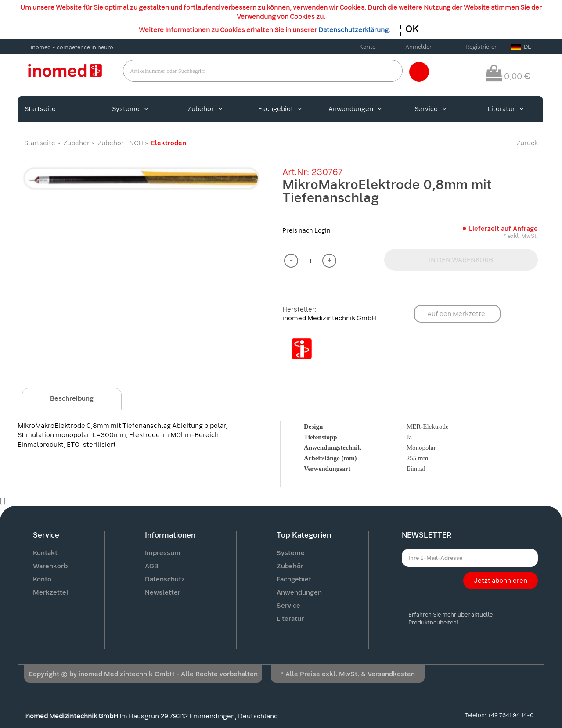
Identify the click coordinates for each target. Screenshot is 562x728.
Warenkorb (50, 566)
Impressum (163, 553)
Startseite (40, 109)
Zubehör (205, 109)
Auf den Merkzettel (457, 314)
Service (431, 109)
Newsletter (163, 592)
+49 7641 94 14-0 (510, 715)
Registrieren (482, 47)
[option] (141, 178)
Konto (367, 47)
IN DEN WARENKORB (461, 260)
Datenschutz (165, 579)
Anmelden (419, 47)
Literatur (506, 109)
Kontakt (45, 553)
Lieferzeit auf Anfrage (503, 229)
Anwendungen (355, 109)
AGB (152, 566)
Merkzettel (51, 592)
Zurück (527, 143)
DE (521, 47)
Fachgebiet (280, 109)
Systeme (130, 109)
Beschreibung (72, 398)
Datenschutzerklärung (353, 30)
